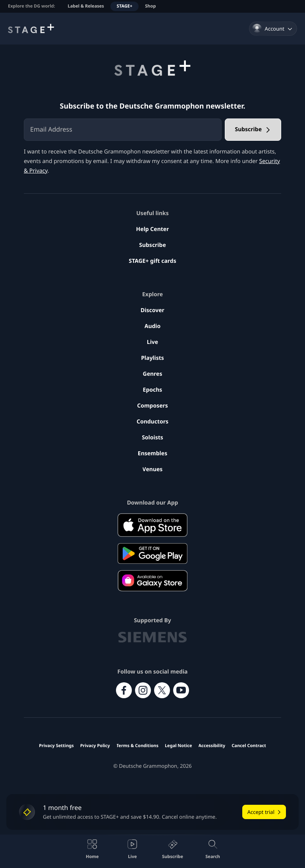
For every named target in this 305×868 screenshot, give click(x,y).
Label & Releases (86, 6)
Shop (150, 6)
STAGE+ (125, 6)
